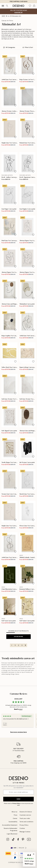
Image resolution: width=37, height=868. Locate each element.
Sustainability (13, 822)
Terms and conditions (26, 822)
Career (15, 818)
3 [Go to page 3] (22, 645)
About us (14, 812)
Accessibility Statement (10, 825)
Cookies (22, 828)
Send (18, 799)
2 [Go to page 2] (18, 645)
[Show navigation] (3, 6)
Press (16, 815)
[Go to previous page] (12, 645)
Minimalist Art (17, 16)
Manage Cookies (25, 832)
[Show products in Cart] (34, 6)
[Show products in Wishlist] (30, 6)
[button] (29, 859)
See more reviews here (18, 732)
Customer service (25, 815)
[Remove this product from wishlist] (15, 74)
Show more (18, 637)
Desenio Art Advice (26, 812)
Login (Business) (12, 834)
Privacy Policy (16, 803)
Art (9, 16)
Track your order (25, 818)
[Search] (7, 6)
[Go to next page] (25, 645)
